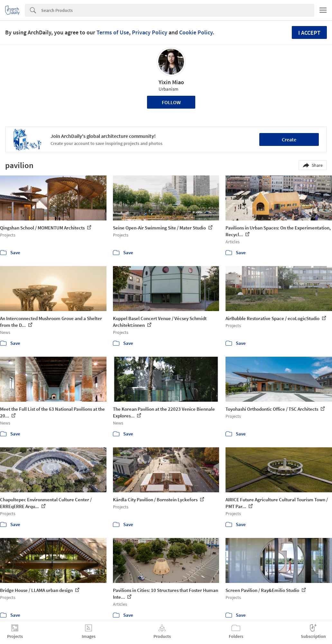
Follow (171, 102)
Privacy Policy (150, 32)
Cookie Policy (196, 32)
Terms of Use (113, 32)
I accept (309, 33)
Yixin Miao (171, 82)
